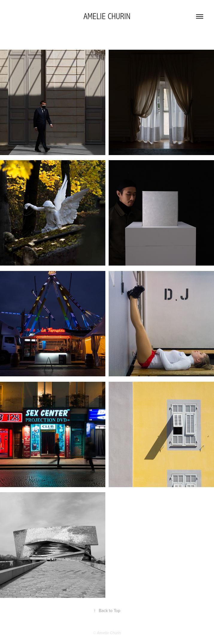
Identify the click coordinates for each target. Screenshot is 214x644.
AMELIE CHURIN (107, 16)
